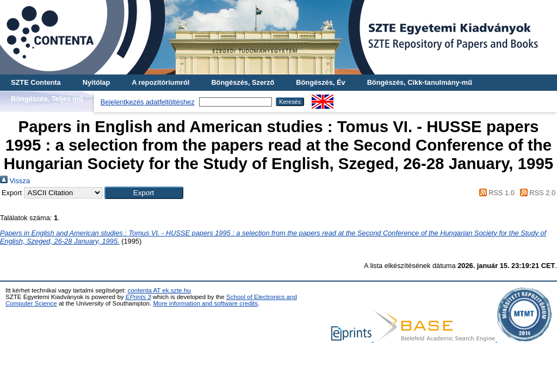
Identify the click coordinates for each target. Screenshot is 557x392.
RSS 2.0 (536, 193)
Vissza (15, 181)
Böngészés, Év (320, 82)
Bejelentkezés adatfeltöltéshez (148, 102)
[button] (144, 193)
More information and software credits (205, 303)
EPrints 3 (138, 297)
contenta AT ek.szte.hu (159, 290)
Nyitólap (96, 82)
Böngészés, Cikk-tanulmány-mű (420, 82)
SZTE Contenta (36, 82)
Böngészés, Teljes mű (47, 99)
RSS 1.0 (495, 193)
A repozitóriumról (160, 82)
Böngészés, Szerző (243, 82)
